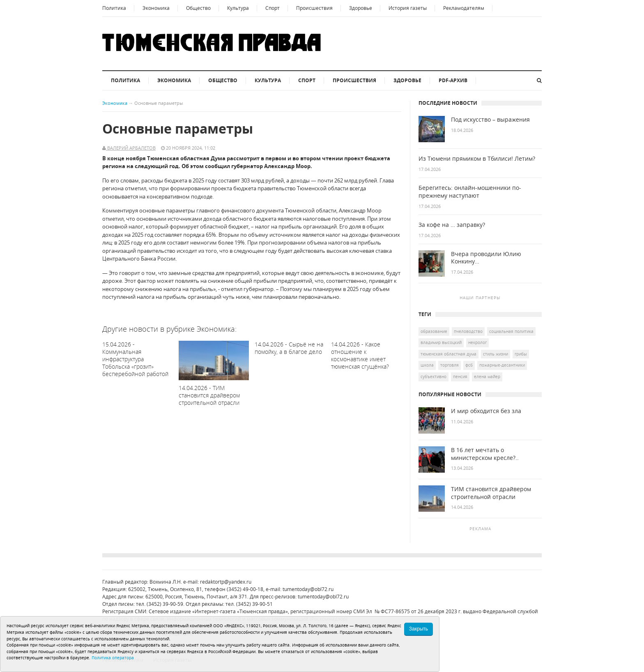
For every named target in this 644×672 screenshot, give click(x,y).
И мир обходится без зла (486, 411)
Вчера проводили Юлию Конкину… (486, 258)
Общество (198, 8)
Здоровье (361, 8)
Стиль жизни (496, 354)
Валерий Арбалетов (131, 148)
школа (427, 365)
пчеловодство (468, 331)
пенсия (460, 376)
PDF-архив (453, 80)
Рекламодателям (464, 8)
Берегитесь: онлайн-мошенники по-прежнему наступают (470, 192)
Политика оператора (113, 658)
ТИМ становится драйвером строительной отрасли (491, 493)
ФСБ (469, 365)
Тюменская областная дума (448, 354)
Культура (238, 8)
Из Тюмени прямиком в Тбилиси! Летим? (477, 159)
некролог (477, 342)
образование (434, 331)
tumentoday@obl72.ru (308, 589)
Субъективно (434, 376)
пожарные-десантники (502, 365)
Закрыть (419, 629)
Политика (114, 8)
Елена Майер (487, 376)
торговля (450, 365)
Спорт (273, 8)
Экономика (156, 8)
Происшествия (314, 8)
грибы (521, 354)
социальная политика (511, 331)
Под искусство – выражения (490, 120)
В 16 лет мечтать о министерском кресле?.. (485, 454)
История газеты (408, 8)
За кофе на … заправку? (452, 225)
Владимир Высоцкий (441, 342)
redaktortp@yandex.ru (226, 582)
